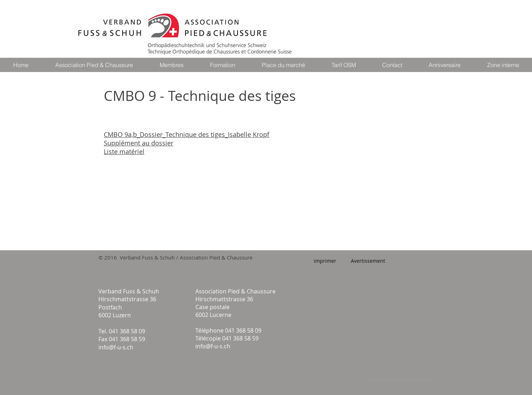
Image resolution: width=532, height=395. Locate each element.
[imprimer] (325, 261)
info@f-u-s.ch (116, 347)
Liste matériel (124, 152)
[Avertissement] (368, 261)
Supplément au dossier (139, 143)
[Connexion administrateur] (400, 380)
